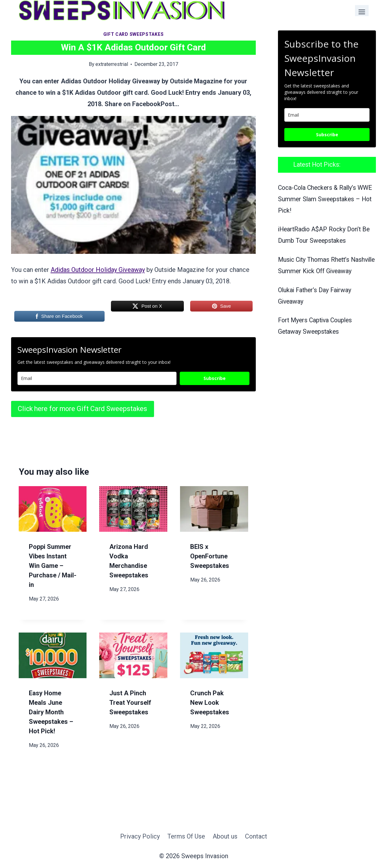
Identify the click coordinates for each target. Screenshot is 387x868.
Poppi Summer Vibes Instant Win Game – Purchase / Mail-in (53, 566)
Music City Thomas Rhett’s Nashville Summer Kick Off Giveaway (315, 271)
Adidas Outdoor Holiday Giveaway (98, 270)
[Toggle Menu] (362, 11)
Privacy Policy (140, 836)
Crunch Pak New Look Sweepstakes (210, 703)
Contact (256, 836)
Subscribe (215, 378)
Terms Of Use (186, 836)
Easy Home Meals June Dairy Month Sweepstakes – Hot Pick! (51, 712)
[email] (327, 115)
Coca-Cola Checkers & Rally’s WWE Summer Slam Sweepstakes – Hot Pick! (325, 199)
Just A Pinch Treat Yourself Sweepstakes (130, 703)
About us (225, 836)
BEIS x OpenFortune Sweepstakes (210, 556)
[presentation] (53, 509)
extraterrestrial (112, 64)
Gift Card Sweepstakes (134, 34)
